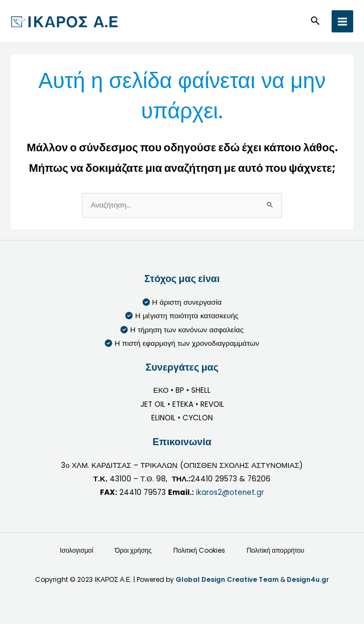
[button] (315, 22)
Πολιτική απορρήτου (276, 550)
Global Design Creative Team (227, 579)
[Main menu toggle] (343, 21)
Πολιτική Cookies (199, 550)
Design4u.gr (308, 579)
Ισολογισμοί (77, 550)
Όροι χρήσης (133, 550)
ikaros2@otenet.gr (230, 492)
